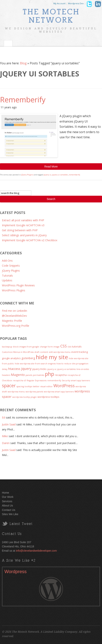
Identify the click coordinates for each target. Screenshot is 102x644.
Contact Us (9, 510)
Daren (6, 443)
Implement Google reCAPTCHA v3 (23, 225)
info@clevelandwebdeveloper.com (36, 551)
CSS (64, 346)
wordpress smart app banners (59, 392)
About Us (7, 506)
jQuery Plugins (27, 175)
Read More (51, 167)
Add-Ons (7, 261)
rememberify (75, 175)
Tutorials (7, 276)
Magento (18, 375)
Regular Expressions (37, 380)
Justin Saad (9, 424)
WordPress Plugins (14, 290)
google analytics (11, 358)
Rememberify (23, 99)
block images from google (26, 347)
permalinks (39, 375)
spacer (9, 385)
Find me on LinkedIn (15, 311)
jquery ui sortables (60, 175)
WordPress (64, 385)
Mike (5, 436)
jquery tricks (39, 369)
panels (29, 375)
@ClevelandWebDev (14, 316)
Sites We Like (10, 514)
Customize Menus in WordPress (18, 352)
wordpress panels (34, 392)
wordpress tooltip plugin (24, 397)
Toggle (8, 43)
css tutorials (75, 346)
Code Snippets (11, 266)
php (50, 374)
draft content (41, 352)
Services (7, 501)
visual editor (46, 386)
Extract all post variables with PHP (23, 220)
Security (66, 380)
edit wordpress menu (60, 352)
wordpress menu (16, 392)
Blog (23, 63)
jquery (26, 369)
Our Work (8, 497)
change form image (50, 347)
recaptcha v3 (19, 380)
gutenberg (28, 358)
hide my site (52, 357)
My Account (59, 3)
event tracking (80, 352)
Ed (3, 417)
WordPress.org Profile (16, 326)
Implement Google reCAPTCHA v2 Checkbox (30, 240)
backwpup (7, 347)
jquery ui (47, 175)
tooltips (28, 386)
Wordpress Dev (76, 3)
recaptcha (61, 375)
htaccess (14, 369)
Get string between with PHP (20, 230)
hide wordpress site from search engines (35, 364)
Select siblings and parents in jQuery (24, 235)
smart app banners (80, 380)
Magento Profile (12, 321)
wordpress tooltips (48, 397)
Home (5, 493)
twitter (36, 386)
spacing (20, 386)
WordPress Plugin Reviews (18, 285)
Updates (7, 280)
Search (51, 199)
